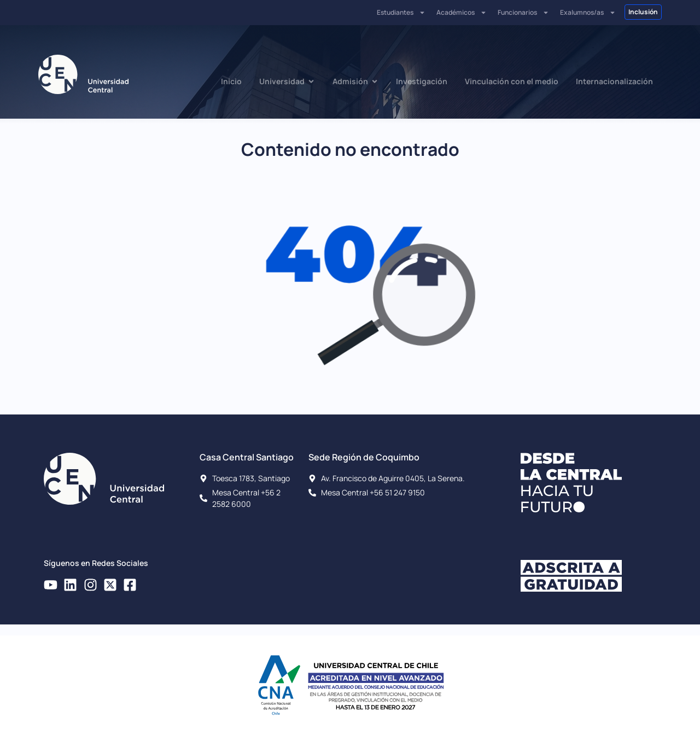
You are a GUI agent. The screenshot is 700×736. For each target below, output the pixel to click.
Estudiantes (401, 13)
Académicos (462, 13)
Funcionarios (523, 13)
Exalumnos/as (588, 13)
